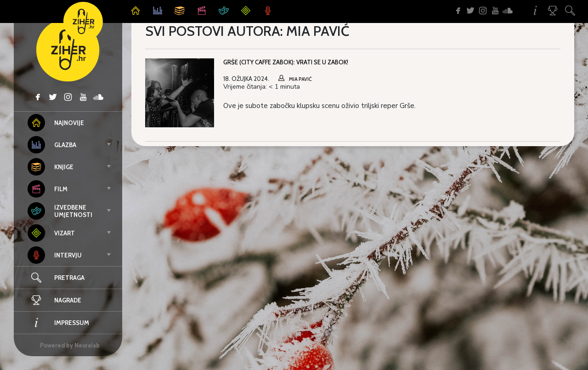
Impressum (58, 323)
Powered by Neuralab (70, 345)
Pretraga (69, 278)
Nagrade (54, 300)
